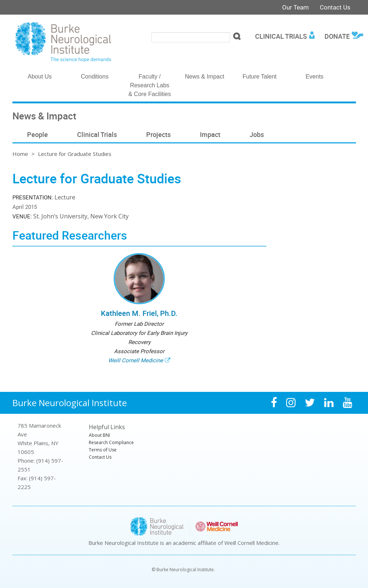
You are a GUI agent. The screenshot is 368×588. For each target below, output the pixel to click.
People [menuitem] (37, 134)
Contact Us (335, 7)
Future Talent (260, 77)
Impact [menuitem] (210, 134)
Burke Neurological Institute (70, 403)
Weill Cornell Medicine (136, 360)
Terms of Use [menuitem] (103, 450)
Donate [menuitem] (337, 36)
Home (20, 154)
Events (314, 77)
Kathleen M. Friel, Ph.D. (139, 313)
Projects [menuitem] (158, 134)
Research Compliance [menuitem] (111, 442)
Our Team (295, 7)
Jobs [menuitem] (257, 134)
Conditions (95, 77)
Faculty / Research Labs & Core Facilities (149, 85)
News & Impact (205, 77)
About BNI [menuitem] (99, 435)
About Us (40, 77)
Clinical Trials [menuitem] (281, 36)
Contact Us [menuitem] (100, 457)
